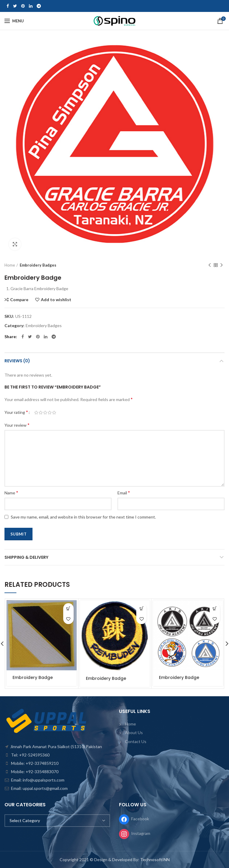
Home (10, 265)
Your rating (16, 412)
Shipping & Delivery (26, 557)
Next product (222, 265)
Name (11, 492)
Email (124, 492)
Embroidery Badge (33, 677)
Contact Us (136, 741)
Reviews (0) (17, 361)
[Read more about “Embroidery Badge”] (68, 608)
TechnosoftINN (155, 860)
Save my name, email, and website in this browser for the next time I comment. (83, 517)
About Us (134, 732)
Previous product (210, 265)
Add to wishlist (56, 300)
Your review (17, 425)
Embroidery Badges (38, 265)
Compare (19, 300)
